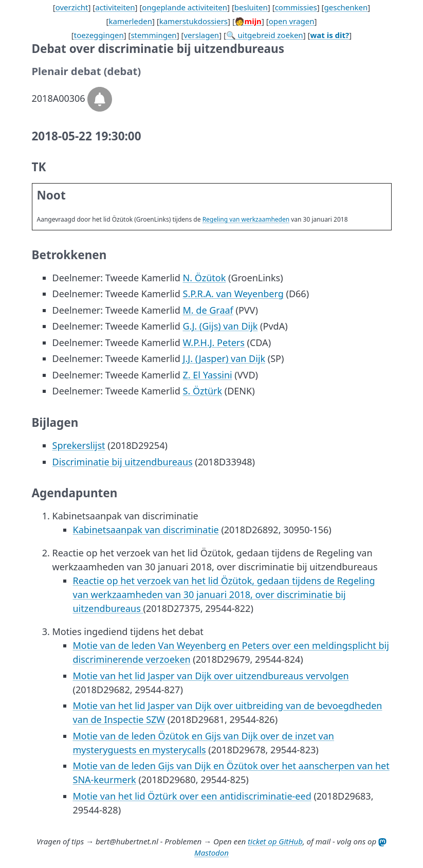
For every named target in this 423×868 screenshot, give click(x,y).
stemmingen (153, 35)
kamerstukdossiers (194, 21)
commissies (296, 7)
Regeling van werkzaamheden (246, 219)
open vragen (292, 21)
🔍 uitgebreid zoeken (265, 35)
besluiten (251, 7)
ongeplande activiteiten (185, 7)
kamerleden (131, 21)
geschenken (346, 7)
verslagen (201, 35)
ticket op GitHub (275, 841)
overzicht (72, 7)
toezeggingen (99, 35)
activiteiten (115, 7)
